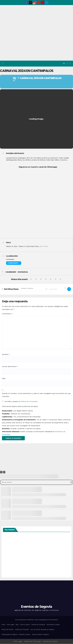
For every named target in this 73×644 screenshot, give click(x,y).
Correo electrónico (10, 367)
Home (3, 625)
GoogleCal (23, 272)
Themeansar (54, 620)
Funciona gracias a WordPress (25, 620)
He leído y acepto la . (20, 402)
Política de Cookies (8, 630)
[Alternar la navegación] (70, 64)
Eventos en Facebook (38, 625)
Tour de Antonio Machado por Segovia (42, 630)
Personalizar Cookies (53, 625)
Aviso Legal (10, 625)
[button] (64, 64)
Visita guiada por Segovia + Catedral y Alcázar (16, 635)
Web (4, 379)
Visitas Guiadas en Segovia (40, 635)
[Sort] (4, 472)
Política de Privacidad (29, 402)
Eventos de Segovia (36, 607)
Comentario (7, 314)
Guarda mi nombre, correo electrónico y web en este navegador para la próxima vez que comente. (36, 395)
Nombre (6, 355)
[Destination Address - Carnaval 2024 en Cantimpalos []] (57, 289)
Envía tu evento (25, 625)
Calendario (11, 272)
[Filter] (1, 472)
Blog (17, 625)
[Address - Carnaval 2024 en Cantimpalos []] (32, 288)
